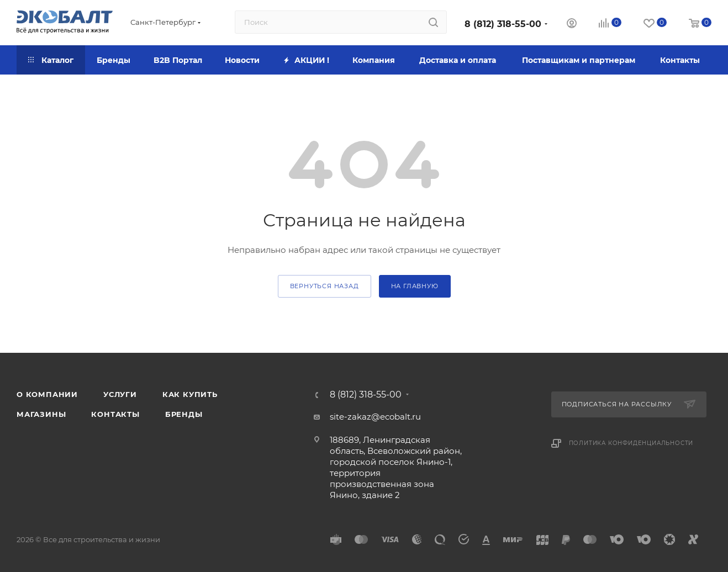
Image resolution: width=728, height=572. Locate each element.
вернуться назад (325, 286)
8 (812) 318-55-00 (503, 24)
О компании (47, 394)
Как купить (190, 394)
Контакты (115, 414)
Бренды (184, 414)
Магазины (41, 414)
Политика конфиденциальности (631, 443)
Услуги (120, 394)
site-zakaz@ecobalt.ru (375, 417)
